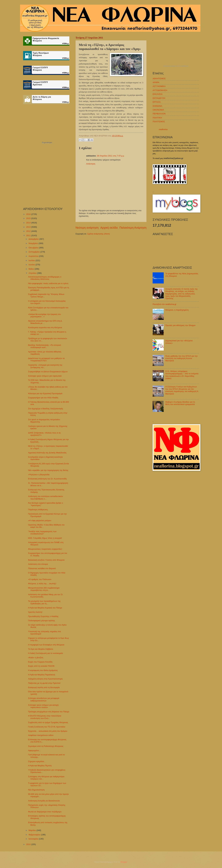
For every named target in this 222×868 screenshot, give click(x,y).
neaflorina (163, 129)
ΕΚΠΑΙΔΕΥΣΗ (159, 98)
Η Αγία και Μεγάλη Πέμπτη (40, 766)
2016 (29, 214)
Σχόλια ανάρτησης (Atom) (99, 234)
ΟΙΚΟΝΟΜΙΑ (158, 110)
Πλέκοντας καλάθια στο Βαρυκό (42, 568)
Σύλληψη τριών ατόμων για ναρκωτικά (45, 376)
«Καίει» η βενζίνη (36, 658)
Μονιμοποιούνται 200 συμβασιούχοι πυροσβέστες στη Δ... (44, 589)
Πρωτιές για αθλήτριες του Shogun (180, 325)
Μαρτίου (32, 830)
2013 (29, 227)
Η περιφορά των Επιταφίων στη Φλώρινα (46, 645)
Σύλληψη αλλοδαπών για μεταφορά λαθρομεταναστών (44, 699)
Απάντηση (91, 164)
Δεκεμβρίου (34, 239)
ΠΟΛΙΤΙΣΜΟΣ (159, 122)
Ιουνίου (32, 265)
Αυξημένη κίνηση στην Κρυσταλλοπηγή (45, 679)
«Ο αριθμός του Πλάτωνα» (40, 579)
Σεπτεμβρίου (34, 252)
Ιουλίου (32, 260)
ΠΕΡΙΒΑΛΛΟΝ (159, 114)
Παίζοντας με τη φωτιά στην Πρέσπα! (44, 683)
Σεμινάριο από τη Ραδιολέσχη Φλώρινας (46, 746)
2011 (29, 235)
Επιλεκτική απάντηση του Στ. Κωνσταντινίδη (47, 479)
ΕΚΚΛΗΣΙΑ (158, 94)
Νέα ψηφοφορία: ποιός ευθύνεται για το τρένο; (48, 283)
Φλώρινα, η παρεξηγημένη (177, 310)
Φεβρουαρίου (35, 835)
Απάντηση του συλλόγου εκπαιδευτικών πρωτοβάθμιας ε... (45, 497)
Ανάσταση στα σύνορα (38, 564)
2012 (29, 231)
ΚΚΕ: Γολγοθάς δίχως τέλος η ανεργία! (45, 538)
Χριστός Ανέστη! (35, 612)
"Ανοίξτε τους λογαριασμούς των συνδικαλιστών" (42, 533)
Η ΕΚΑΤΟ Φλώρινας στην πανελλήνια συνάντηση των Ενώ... (45, 717)
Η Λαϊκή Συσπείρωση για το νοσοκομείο (45, 653)
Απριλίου (33, 273)
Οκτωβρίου (34, 248)
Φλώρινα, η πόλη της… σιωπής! (42, 584)
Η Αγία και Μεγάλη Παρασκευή (41, 675)
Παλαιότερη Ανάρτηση (133, 228)
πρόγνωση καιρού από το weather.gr (176, 66)
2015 (29, 218)
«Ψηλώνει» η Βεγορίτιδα (39, 475)
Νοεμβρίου (34, 243)
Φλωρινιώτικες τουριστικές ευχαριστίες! (45, 549)
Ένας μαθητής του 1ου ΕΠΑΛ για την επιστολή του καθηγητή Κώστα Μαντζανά (181, 358)
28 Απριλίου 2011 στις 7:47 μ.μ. (111, 156)
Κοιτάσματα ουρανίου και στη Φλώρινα (45, 327)
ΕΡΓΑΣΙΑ (157, 102)
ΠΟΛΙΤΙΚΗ (157, 118)
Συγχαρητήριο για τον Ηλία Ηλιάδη (43, 398)
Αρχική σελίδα (109, 228)
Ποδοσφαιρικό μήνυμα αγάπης (42, 621)
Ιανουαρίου (34, 839)
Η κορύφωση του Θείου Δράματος (43, 670)
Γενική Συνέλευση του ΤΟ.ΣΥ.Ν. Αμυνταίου (47, 727)
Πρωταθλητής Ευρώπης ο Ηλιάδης (43, 616)
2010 (29, 844)
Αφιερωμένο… (34, 750)
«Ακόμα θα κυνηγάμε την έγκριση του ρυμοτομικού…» (44, 315)
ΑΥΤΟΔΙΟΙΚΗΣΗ (160, 90)
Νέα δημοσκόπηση (36, 790)
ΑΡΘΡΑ (156, 82)
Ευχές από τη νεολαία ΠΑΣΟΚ (41, 666)
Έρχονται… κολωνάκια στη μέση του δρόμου (48, 731)
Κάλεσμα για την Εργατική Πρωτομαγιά (45, 393)
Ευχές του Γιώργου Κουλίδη (40, 662)
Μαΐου (32, 269)
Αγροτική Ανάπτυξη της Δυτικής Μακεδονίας (47, 453)
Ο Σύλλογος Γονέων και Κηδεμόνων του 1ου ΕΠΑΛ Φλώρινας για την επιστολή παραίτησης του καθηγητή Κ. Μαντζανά (182, 390)
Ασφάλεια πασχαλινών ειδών (41, 735)
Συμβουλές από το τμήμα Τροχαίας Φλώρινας (48, 722)
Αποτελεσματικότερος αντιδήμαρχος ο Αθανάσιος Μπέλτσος (45, 278)
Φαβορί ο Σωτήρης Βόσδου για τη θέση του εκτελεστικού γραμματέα (180, 403)
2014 (29, 223)
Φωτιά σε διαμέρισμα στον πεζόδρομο (45, 812)
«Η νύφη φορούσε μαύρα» (40, 520)
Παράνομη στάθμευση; (38, 510)
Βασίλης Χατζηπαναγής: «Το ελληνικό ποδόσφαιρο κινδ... (45, 346)
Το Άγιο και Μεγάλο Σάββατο (41, 649)
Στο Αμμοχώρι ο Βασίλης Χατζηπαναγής (46, 409)
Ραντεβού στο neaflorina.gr (164, 304)
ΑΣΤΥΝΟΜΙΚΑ (159, 86)
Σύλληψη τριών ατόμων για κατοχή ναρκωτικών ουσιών (43, 706)
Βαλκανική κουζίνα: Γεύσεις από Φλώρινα (46, 560)
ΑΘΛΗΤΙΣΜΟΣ (159, 79)
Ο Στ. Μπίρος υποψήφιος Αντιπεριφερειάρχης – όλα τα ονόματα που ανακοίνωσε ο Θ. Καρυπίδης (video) (182, 375)
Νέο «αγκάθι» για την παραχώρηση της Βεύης (48, 470)
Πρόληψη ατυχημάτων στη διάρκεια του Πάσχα (49, 712)
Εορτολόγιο (47, 143)
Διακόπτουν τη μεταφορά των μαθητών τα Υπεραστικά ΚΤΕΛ (46, 359)
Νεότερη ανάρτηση (87, 228)
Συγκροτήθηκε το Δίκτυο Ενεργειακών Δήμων (48, 372)
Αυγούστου (34, 256)
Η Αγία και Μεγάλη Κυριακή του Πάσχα (45, 608)
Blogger (124, 862)
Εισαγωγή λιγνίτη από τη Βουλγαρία (44, 687)
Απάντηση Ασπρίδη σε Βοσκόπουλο (44, 801)
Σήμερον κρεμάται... (37, 761)
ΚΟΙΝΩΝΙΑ (157, 106)
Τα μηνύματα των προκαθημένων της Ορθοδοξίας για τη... (44, 602)
